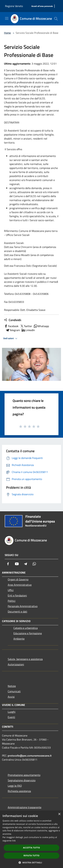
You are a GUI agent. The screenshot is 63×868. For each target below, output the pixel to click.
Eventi (11, 717)
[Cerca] (56, 19)
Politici (12, 601)
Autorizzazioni (16, 664)
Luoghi (12, 712)
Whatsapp (41, 326)
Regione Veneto (14, 6)
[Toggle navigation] (7, 18)
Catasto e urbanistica (26, 628)
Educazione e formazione (28, 633)
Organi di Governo (18, 579)
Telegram (13, 330)
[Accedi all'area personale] (42, 6)
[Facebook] (8, 564)
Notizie (12, 686)
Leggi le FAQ (15, 786)
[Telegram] (26, 564)
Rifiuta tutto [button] (32, 856)
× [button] (59, 814)
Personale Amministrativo (23, 606)
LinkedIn (28, 330)
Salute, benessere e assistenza (25, 659)
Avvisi (11, 697)
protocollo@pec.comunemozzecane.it (30, 756)
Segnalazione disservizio (22, 780)
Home (7, 33)
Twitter (26, 326)
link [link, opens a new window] (14, 841)
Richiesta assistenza (19, 791)
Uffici (11, 590)
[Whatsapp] (34, 564)
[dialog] (32, 839)
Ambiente (19, 639)
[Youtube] (17, 564)
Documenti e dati (17, 612)
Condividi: (13, 320)
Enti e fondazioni (17, 595)
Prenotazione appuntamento (24, 775)
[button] (32, 862)
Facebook (11, 326)
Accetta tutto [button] (31, 848)
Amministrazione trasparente (25, 807)
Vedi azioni (11, 338)
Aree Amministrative (20, 585)
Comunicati (14, 691)
